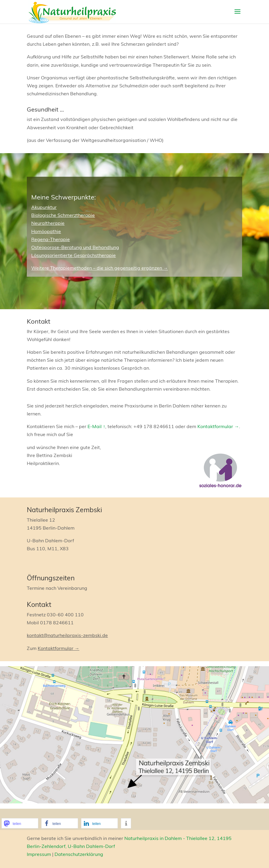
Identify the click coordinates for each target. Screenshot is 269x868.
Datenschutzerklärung (79, 854)
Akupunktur (44, 207)
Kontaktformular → (218, 426)
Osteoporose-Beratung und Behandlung (75, 247)
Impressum (39, 854)
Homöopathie (46, 231)
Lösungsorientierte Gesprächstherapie (74, 255)
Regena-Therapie (51, 239)
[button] (20, 823)
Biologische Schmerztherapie (63, 215)
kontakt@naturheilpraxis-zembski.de (67, 635)
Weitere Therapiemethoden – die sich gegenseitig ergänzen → (100, 268)
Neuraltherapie (48, 223)
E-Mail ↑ (96, 426)
